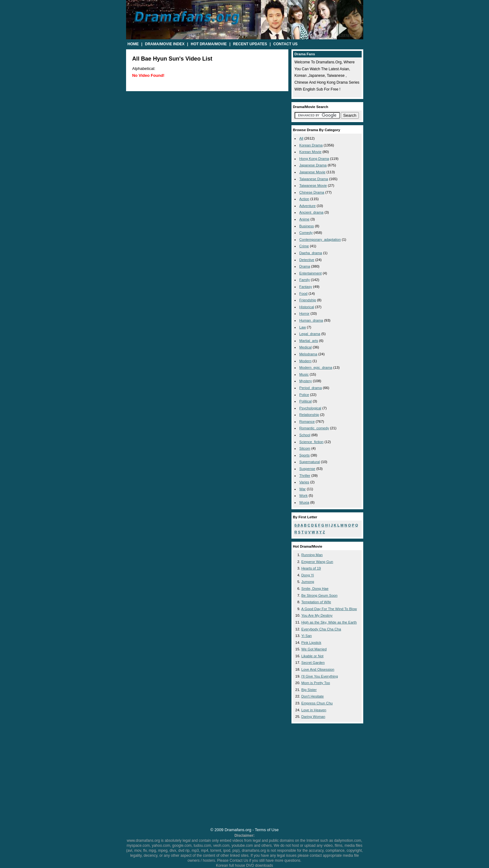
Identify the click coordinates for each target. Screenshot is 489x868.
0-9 (297, 525)
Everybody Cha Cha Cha (321, 629)
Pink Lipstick (311, 643)
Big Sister (309, 690)
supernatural (310, 462)
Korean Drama (311, 145)
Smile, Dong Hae (315, 589)
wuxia (304, 502)
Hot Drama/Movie (209, 44)
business (307, 226)
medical (306, 347)
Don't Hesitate (313, 696)
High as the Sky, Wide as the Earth (329, 622)
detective (307, 260)
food (303, 293)
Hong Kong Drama (314, 159)
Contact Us (286, 44)
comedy (306, 233)
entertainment (311, 273)
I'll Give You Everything (320, 676)
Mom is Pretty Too (316, 683)
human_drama (311, 320)
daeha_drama (311, 253)
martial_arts (309, 341)
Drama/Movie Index (165, 44)
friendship (308, 300)
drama (305, 266)
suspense (307, 469)
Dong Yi (308, 575)
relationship (309, 415)
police (304, 395)
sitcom (305, 448)
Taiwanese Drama (314, 179)
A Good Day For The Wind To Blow (329, 609)
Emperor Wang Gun (317, 562)
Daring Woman (313, 717)
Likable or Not (313, 656)
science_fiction (311, 442)
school (305, 435)
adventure (308, 206)
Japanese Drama (313, 165)
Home (133, 44)
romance (307, 422)
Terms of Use (267, 830)
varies (304, 482)
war (303, 489)
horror (304, 313)
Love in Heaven (314, 710)
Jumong (308, 582)
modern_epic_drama (316, 367)
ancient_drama (311, 212)
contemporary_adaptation (320, 239)
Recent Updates (250, 44)
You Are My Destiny (317, 615)
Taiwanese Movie (313, 185)
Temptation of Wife (316, 602)
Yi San (307, 636)
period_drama (311, 388)
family (305, 280)
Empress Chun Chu (317, 703)
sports (304, 455)
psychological (310, 408)
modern (305, 361)
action (304, 199)
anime (304, 219)
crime (304, 246)
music (304, 374)
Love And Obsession (318, 669)
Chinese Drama (312, 192)
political (306, 401)
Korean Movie (310, 152)
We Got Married (314, 649)
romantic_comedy (314, 428)
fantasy (306, 287)
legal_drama (310, 334)
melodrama (308, 354)
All (301, 138)
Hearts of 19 (311, 568)
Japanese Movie (312, 172)
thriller (305, 476)
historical (307, 307)
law (303, 327)
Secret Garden (313, 663)
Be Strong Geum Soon (320, 595)
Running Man (312, 555)
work (303, 496)
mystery (306, 381)
